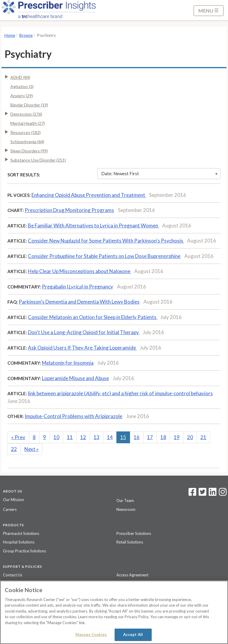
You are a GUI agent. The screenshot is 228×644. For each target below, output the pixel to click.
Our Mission (14, 500)
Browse (26, 35)
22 (14, 449)
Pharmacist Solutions (21, 533)
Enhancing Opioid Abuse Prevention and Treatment (89, 195)
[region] (114, 612)
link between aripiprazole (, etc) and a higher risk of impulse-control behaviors (120, 393)
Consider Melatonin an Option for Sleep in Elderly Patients (93, 317)
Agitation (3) (22, 86)
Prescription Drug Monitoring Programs (69, 210)
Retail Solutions (130, 542)
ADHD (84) (20, 77)
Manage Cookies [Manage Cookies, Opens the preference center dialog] (91, 635)
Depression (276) (26, 114)
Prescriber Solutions (134, 533)
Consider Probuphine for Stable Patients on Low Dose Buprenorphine (104, 256)
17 (150, 437)
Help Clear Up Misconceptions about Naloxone (80, 271)
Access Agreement (132, 575)
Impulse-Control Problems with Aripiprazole (73, 416)
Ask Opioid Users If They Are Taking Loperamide (82, 348)
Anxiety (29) (22, 96)
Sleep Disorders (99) (29, 151)
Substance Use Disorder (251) (38, 160)
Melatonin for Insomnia (68, 363)
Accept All (133, 635)
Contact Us (13, 575)
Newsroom (126, 509)
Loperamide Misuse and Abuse (75, 378)
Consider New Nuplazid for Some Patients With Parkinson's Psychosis (106, 241)
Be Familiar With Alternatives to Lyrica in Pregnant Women (94, 225)
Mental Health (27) (28, 123)
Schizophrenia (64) (27, 142)
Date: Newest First (159, 173)
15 (123, 437)
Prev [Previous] (18, 437)
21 (203, 437)
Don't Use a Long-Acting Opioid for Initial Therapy (84, 332)
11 (70, 437)
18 (163, 437)
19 (177, 437)
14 (110, 437)
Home (10, 35)
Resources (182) (26, 132)
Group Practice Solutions (24, 551)
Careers (10, 509)
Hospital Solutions (19, 542)
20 (190, 437)
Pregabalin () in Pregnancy (77, 287)
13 (96, 437)
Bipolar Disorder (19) (29, 105)
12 (83, 437)
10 (56, 437)
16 (137, 437)
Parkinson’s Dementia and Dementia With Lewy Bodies (79, 302)
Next (31, 449)
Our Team (125, 500)
